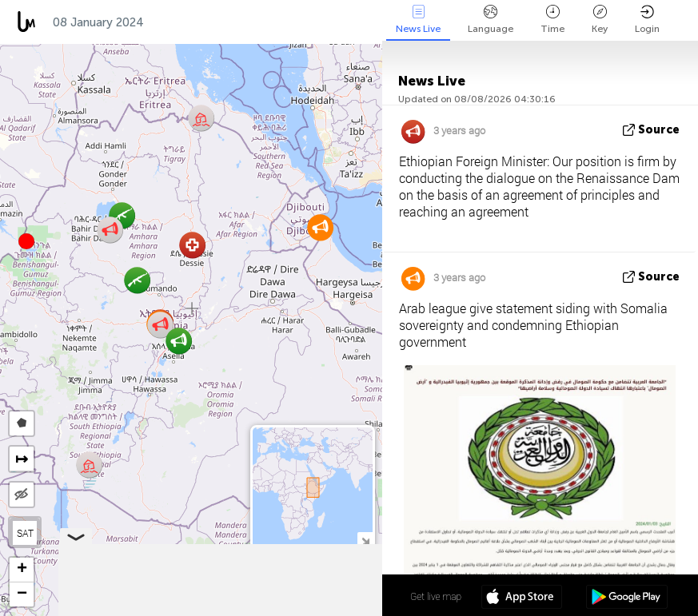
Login (647, 20)
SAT (25, 533)
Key (600, 20)
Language (491, 20)
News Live (418, 20)
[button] (26, 241)
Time (552, 20)
